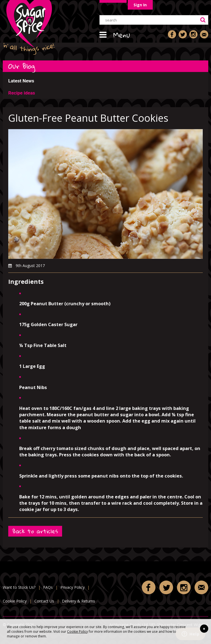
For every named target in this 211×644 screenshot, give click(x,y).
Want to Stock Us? (19, 587)
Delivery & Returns (78, 601)
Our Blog (22, 66)
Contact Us (44, 601)
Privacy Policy (73, 587)
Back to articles (35, 531)
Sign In (140, 5)
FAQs (48, 587)
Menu (122, 35)
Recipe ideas (22, 93)
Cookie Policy (77, 631)
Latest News (21, 81)
